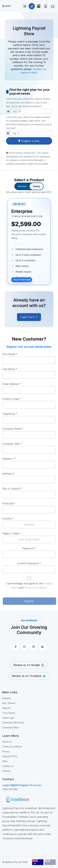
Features (7, 698)
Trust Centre (9, 713)
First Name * (10, 354)
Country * (8, 519)
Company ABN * (12, 444)
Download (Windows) (13, 723)
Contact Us (8, 766)
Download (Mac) (11, 727)
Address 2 (8, 474)
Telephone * (10, 414)
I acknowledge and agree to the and (29, 586)
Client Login (8, 718)
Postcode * (9, 503)
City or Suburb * (12, 489)
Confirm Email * (12, 399)
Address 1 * (9, 459)
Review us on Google (29, 665)
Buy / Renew (9, 703)
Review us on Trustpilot (29, 676)
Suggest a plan (29, 141)
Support (6, 708)
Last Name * (10, 369)
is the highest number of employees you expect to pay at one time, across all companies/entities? (28, 103)
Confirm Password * (29, 563)
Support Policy (10, 756)
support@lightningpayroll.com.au (22, 785)
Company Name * (13, 429)
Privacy (6, 751)
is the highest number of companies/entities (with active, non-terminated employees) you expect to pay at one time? (29, 123)
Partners (7, 771)
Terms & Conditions (35, 588)
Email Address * (12, 384)
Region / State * (12, 533)
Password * (29, 548)
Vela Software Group (23, 821)
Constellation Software (16, 817)
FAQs (5, 761)
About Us (7, 742)
